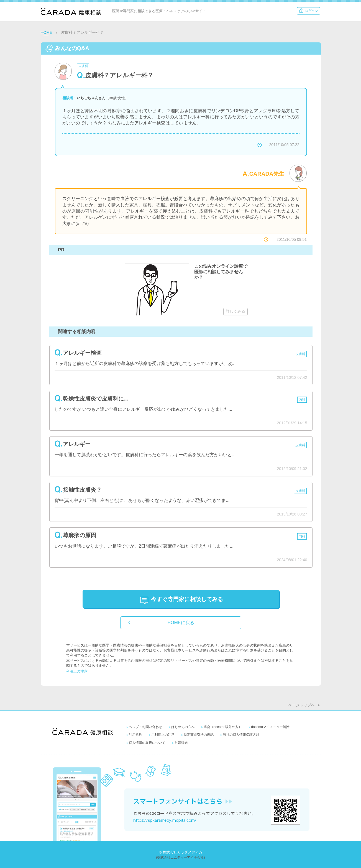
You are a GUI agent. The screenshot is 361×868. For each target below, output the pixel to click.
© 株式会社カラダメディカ (180, 852)
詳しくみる (235, 311)
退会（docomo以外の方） (223, 727)
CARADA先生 (267, 174)
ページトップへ (301, 705)
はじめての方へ (183, 727)
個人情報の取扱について (147, 743)
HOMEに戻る (181, 623)
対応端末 (181, 743)
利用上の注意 (77, 671)
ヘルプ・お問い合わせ (145, 727)
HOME (47, 32)
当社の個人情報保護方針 (241, 735)
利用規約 (135, 735)
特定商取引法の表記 (199, 735)
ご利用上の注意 (163, 735)
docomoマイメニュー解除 (270, 727)
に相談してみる (187, 599)
